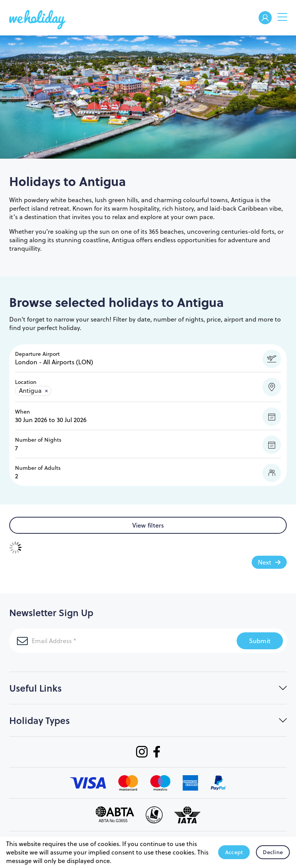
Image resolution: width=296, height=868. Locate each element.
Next (265, 562)
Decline (273, 852)
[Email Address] (114, 641)
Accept (234, 852)
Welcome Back (265, 18)
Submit (260, 641)
